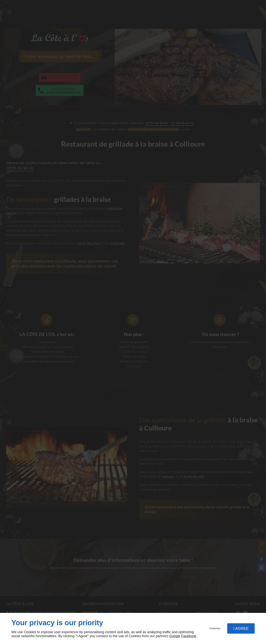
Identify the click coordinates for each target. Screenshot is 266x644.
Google (175, 636)
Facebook (189, 636)
